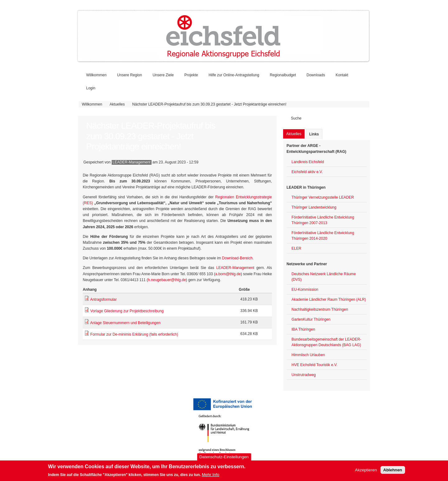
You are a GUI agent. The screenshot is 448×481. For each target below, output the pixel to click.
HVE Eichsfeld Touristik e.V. (314, 365)
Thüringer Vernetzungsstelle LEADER (323, 197)
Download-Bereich (237, 258)
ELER (296, 248)
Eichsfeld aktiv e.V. (307, 172)
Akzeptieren (366, 471)
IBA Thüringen (303, 329)
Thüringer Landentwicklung (314, 207)
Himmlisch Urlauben (308, 355)
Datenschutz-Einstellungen (224, 458)
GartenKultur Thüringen (311, 319)
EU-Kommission (305, 290)
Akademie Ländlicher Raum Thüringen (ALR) (329, 299)
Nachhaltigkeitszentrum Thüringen (320, 309)
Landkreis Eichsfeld (308, 162)
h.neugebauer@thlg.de (167, 280)
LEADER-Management (235, 268)
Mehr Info (211, 475)
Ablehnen (393, 471)
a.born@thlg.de (228, 274)
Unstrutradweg (304, 375)
